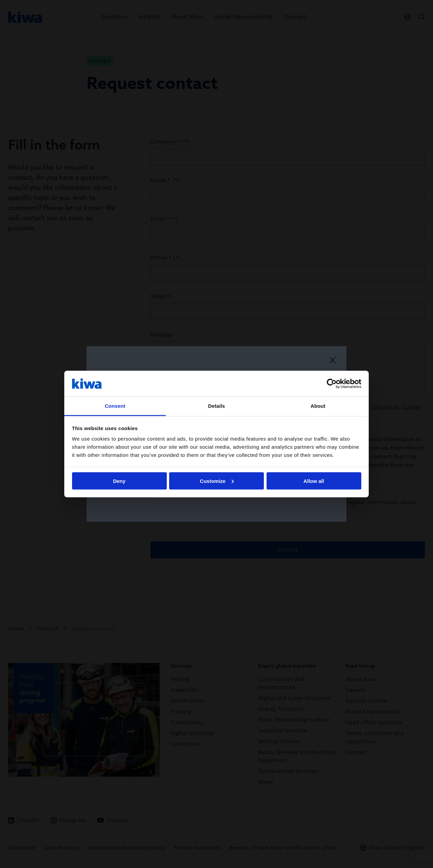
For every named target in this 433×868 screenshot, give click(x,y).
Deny (119, 481)
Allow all (314, 481)
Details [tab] (216, 406)
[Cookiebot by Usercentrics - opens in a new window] (332, 383)
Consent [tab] (115, 406)
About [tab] (318, 406)
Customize (217, 481)
